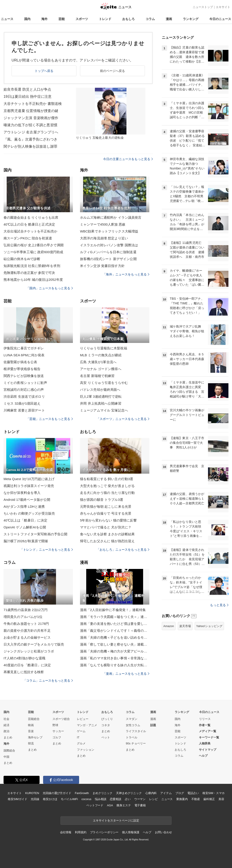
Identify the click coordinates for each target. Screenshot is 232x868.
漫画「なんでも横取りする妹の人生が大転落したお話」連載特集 (115, 665)
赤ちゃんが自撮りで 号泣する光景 (106, 513)
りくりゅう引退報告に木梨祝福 (104, 348)
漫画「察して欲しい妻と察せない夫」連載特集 (115, 644)
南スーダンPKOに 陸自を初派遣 (28, 238)
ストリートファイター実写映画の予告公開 (35, 534)
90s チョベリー (136, 743)
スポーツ (82, 19)
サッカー (58, 731)
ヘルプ (203, 756)
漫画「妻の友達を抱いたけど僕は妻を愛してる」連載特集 (115, 624)
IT (78, 737)
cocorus (86, 799)
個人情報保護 (131, 832)
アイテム (166, 793)
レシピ (153, 799)
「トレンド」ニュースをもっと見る (46, 550)
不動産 (196, 799)
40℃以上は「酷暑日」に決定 (25, 520)
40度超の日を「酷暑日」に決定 (27, 665)
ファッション (86, 750)
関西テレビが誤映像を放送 (24, 376)
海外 (44, 19)
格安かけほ (50, 799)
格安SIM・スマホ (214, 793)
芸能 (62, 19)
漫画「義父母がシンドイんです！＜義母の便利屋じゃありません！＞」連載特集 (115, 631)
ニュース (7, 19)
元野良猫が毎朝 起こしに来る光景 (106, 506)
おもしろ (128, 19)
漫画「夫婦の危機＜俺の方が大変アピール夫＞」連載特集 (115, 651)
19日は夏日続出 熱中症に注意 (28, 97)
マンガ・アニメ (87, 725)
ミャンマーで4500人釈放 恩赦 (103, 224)
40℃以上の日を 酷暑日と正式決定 (29, 224)
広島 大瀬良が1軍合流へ (98, 362)
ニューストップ (203, 7)
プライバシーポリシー (104, 832)
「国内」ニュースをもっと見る (50, 288)
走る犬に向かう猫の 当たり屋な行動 (107, 493)
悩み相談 (101, 799)
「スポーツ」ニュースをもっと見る (123, 419)
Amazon (169, 626)
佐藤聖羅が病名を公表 (20, 362)
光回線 (35, 799)
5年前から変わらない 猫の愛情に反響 (108, 520)
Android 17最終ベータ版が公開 (27, 500)
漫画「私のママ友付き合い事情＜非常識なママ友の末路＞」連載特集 (115, 658)
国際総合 (9, 751)
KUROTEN (32, 793)
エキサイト (223, 7)
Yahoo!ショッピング (209, 626)
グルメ (81, 743)
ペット (106, 737)
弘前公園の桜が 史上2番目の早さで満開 (34, 245)
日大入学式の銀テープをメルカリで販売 (34, 644)
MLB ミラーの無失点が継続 (101, 355)
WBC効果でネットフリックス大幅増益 (109, 231)
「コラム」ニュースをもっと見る (48, 681)
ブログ (180, 793)
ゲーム (81, 731)
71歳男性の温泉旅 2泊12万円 (26, 610)
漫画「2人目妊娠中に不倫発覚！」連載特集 (113, 610)
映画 (31, 725)
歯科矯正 (209, 799)
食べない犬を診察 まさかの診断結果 (107, 534)
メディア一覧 (208, 731)
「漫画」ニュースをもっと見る (126, 674)
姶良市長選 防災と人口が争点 (27, 89)
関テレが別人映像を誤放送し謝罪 (30, 146)
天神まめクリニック (129, 793)
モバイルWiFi (69, 799)
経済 (6, 725)
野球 (55, 725)
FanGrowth (82, 793)
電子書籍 (140, 805)
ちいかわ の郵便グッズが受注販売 (29, 513)
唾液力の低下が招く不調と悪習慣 (30, 125)
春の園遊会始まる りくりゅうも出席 (31, 217)
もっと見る (219, 605)
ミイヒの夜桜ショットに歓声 (25, 383)
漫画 (169, 19)
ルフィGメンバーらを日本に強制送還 (108, 252)
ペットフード (95, 805)
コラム (150, 19)
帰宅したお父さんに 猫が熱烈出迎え (107, 541)
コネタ (106, 725)
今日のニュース (220, 19)
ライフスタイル (136, 731)
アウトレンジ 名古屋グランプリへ (31, 132)
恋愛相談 (115, 799)
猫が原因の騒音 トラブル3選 (102, 500)
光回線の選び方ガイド (57, 793)
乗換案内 (182, 799)
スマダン (132, 719)
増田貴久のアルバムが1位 (23, 617)
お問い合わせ (163, 832)
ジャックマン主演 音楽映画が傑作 (31, 118)
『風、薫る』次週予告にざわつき (30, 139)
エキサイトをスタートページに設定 (116, 820)
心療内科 (151, 793)
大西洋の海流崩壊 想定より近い (104, 238)
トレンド (105, 19)
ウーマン (140, 799)
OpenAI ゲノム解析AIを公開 (25, 527)
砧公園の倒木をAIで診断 (22, 259)
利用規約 (81, 832)
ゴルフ (57, 737)
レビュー (83, 719)
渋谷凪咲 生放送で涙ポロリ (24, 396)
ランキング (191, 19)
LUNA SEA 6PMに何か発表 (24, 355)
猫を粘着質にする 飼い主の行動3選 (107, 479)
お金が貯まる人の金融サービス (27, 637)
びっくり (107, 719)
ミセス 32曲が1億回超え (22, 403)
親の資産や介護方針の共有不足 (27, 631)
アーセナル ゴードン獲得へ (101, 369)
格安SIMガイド (17, 799)
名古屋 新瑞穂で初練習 (97, 376)
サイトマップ (208, 750)
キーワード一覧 (209, 737)
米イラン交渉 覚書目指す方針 (102, 266)
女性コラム (133, 725)
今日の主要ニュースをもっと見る (128, 159)
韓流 (31, 743)
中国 (6, 757)
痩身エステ (124, 805)
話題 (153, 725)
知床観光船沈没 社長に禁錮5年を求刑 (32, 266)
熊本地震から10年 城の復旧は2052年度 (33, 280)
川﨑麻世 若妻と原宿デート (24, 410)
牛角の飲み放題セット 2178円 (26, 624)
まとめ (8, 737)
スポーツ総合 (61, 719)
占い (128, 799)
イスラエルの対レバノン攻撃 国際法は (109, 245)
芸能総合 (34, 719)
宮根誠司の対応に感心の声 (24, 390)
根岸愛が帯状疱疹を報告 (22, 369)
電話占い (193, 793)
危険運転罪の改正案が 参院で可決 (29, 273)
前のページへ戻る (113, 71)
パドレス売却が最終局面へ (100, 390)
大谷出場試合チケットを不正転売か (30, 231)
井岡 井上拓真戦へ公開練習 (101, 403)
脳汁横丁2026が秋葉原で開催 (26, 541)
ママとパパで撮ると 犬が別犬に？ (106, 527)
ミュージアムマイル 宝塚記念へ (104, 410)
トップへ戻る (44, 71)
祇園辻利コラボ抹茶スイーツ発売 (29, 486)
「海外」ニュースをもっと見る (126, 274)
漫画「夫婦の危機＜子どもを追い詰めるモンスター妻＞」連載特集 (115, 637)
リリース (205, 719)
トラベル (132, 737)
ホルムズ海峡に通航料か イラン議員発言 (111, 217)
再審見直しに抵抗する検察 (24, 672)
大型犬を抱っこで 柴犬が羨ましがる (107, 486)
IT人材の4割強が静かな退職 (24, 658)
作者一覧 (205, 725)
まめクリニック (102, 793)
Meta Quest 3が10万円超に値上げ (29, 479)
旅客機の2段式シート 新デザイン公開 (108, 259)
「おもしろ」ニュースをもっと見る (123, 550)
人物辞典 (205, 743)
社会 (6, 719)
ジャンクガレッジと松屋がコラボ (29, 651)
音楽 (31, 731)
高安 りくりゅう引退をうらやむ (104, 383)
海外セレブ (35, 737)
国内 (27, 19)
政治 (6, 731)
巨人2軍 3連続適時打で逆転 (101, 396)
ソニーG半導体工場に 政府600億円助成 (33, 252)
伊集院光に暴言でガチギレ (24, 348)
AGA (110, 805)
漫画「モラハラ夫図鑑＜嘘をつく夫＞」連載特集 (115, 617)
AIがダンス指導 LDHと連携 (24, 506)
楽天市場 (185, 626)
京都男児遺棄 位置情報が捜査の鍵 (31, 111)
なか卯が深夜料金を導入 (22, 493)
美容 (221, 799)
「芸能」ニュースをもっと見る (50, 419)
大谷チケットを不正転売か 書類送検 (33, 104)
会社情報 (66, 832)
